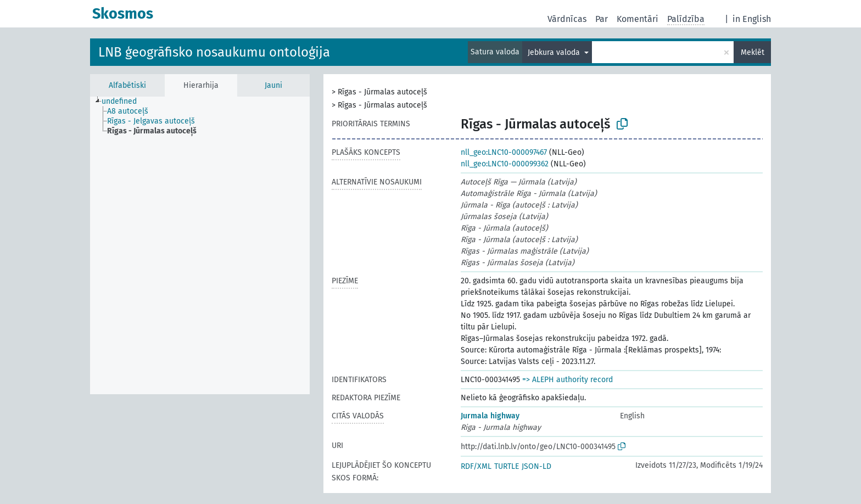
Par (602, 19)
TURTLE (507, 466)
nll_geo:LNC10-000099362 (505, 164)
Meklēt (753, 52)
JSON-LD (536, 466)
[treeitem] (124, 102)
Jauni (273, 85)
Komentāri (638, 19)
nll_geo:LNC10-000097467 (504, 152)
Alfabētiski (127, 85)
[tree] (200, 245)
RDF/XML (476, 466)
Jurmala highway (490, 416)
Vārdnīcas (567, 19)
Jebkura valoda (555, 52)
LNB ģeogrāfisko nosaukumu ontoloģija (214, 52)
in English (752, 19)
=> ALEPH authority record (568, 380)
